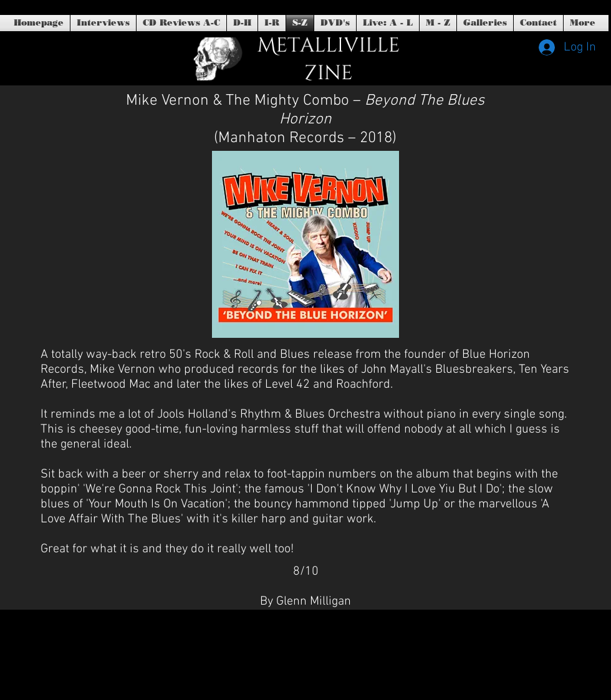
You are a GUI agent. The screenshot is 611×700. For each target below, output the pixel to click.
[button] (335, 23)
